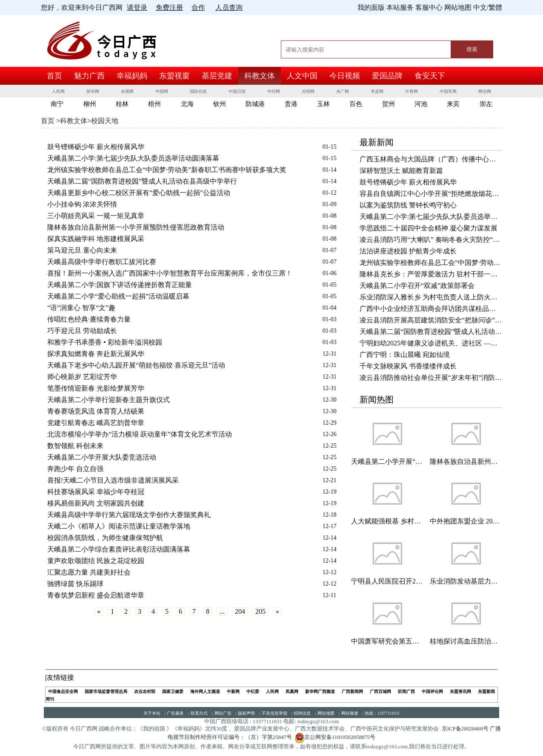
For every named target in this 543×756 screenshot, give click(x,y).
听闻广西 (406, 691)
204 (240, 611)
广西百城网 (380, 691)
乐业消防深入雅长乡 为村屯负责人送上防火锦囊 (431, 297)
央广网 (343, 91)
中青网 (412, 91)
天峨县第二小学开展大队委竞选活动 (102, 457)
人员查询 (229, 7)
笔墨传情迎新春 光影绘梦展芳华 (96, 388)
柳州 (90, 104)
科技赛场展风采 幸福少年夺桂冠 (96, 492)
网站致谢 (350, 713)
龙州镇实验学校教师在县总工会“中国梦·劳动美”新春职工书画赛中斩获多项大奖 (167, 170)
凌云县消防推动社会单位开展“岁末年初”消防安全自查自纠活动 (431, 378)
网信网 (485, 91)
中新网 (233, 691)
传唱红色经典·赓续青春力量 (89, 319)
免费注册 (169, 7)
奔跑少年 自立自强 (75, 469)
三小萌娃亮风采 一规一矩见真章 (96, 216)
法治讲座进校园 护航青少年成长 (408, 251)
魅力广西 (89, 76)
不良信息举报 (274, 713)
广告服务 (175, 713)
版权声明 (246, 713)
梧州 (154, 104)
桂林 (122, 104)
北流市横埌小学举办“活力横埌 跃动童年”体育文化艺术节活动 (140, 434)
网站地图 (326, 713)
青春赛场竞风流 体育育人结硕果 (96, 411)
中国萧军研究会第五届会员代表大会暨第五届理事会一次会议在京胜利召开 (387, 641)
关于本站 (152, 713)
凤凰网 (292, 691)
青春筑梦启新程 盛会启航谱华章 (96, 595)
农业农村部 (145, 691)
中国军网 (448, 91)
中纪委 (253, 691)
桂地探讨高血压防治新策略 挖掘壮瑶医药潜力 (466, 641)
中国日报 (237, 91)
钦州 (220, 104)
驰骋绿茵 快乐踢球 (75, 584)
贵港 (291, 104)
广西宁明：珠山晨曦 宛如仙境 (405, 355)
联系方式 (199, 713)
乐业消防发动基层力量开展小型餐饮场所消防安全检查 (466, 581)
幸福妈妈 (132, 76)
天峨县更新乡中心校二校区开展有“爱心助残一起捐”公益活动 (139, 193)
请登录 (137, 7)
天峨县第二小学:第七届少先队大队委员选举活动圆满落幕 (133, 158)
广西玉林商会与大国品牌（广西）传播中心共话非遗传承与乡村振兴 (431, 159)
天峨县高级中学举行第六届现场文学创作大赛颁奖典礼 (129, 515)
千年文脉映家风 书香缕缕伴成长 (408, 366)
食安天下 (430, 76)
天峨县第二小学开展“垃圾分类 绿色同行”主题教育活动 (387, 461)
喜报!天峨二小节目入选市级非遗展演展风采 (113, 480)
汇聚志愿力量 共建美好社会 (89, 572)
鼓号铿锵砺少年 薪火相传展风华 (96, 147)
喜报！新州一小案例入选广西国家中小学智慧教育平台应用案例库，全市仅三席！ (170, 273)
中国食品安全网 (63, 691)
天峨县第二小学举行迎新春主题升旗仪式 (109, 400)
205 (260, 611)
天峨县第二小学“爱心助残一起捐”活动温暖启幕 (118, 296)
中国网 (162, 91)
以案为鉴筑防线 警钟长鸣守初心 (408, 205)
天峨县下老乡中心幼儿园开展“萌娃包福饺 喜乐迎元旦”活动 (136, 365)
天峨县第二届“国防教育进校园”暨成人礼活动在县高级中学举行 (142, 181)
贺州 (389, 104)
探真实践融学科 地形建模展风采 (96, 239)
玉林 (323, 104)
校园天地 (105, 121)
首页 (54, 76)
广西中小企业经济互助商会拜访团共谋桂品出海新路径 (431, 309)
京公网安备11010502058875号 (335, 737)
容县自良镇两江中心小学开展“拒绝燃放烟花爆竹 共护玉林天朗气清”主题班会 (431, 194)
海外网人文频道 (205, 691)
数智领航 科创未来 (75, 446)
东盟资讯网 (460, 691)
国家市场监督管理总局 (106, 691)
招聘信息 (302, 713)
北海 (187, 104)
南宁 (57, 104)
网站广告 (223, 713)
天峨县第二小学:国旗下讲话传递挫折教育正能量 (120, 285)
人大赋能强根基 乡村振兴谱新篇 (387, 521)
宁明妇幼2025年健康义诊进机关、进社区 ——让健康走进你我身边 (431, 343)
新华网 (93, 91)
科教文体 (260, 76)
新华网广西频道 (320, 691)
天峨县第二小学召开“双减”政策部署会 (417, 286)
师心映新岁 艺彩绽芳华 (82, 377)
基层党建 (217, 76)
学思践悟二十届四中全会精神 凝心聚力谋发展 (429, 228)
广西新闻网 (352, 691)
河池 (421, 104)
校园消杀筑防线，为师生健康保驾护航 (105, 538)
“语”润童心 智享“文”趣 (81, 308)
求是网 (377, 91)
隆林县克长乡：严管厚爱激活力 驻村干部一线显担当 (431, 274)
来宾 (453, 104)
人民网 (58, 91)
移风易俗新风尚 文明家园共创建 (96, 503)
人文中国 (302, 76)
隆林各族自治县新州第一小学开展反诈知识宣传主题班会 (466, 461)
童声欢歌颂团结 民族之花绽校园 (96, 561)
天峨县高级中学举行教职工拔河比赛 (102, 262)
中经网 (274, 91)
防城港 (255, 104)
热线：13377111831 (382, 713)
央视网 (127, 91)
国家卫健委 (173, 691)
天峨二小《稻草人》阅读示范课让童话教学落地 (119, 526)
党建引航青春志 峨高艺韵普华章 (96, 423)
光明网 (308, 91)
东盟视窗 (174, 76)
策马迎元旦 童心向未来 (82, 250)
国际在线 (198, 91)
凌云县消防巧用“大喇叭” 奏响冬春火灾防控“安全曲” (431, 240)
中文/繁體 (488, 7)
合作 (198, 7)
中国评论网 (432, 691)
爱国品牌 (387, 76)
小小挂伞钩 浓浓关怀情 (82, 204)
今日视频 (345, 76)
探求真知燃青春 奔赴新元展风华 (96, 354)
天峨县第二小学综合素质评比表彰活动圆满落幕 (119, 549)
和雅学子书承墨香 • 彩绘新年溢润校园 (105, 342)
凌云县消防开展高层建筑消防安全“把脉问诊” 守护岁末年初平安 (431, 320)
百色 (356, 104)
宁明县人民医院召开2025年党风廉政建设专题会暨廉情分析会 (387, 581)
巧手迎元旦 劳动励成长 (82, 331)
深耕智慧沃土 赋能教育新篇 (401, 171)
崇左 (486, 104)
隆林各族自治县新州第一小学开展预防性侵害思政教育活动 (136, 227)
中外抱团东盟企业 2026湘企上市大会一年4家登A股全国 (466, 521)
